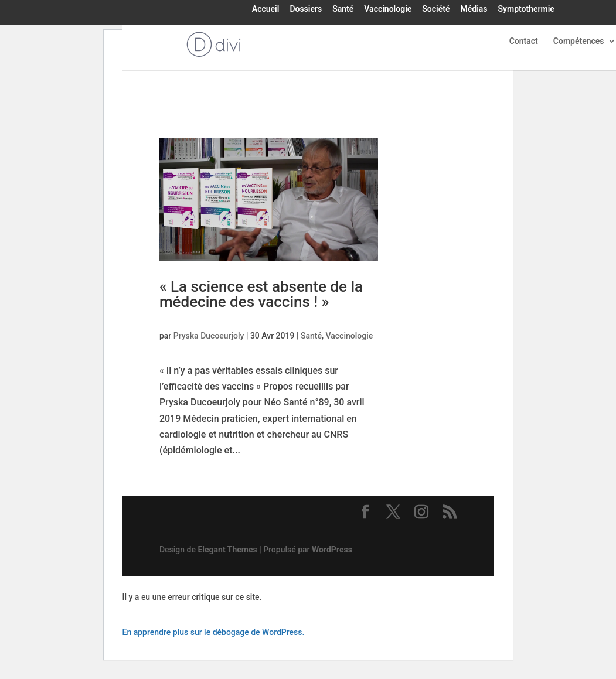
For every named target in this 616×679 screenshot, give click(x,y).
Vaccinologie (388, 9)
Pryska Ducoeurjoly (209, 336)
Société (436, 9)
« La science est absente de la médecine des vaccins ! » (261, 294)
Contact (524, 41)
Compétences (579, 41)
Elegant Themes (227, 550)
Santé (343, 9)
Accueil (266, 9)
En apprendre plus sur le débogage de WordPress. (214, 632)
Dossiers (306, 9)
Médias (474, 9)
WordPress (332, 550)
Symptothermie (526, 9)
